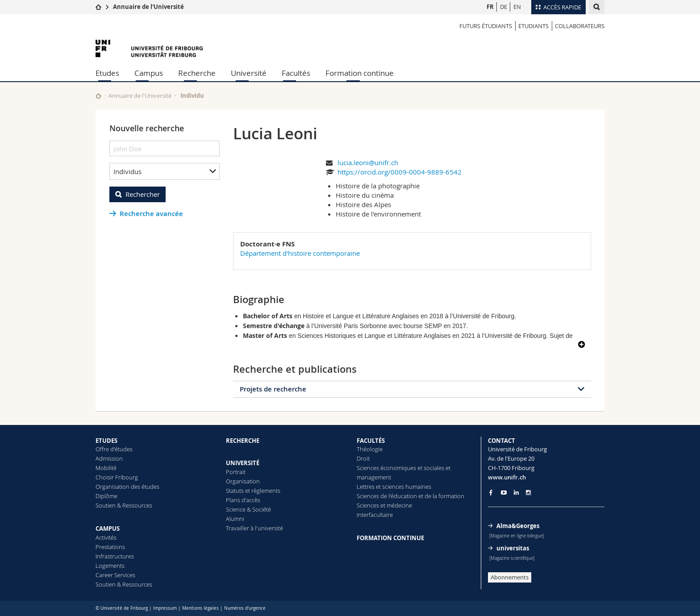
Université (249, 73)
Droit (363, 458)
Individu (192, 96)
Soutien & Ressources (124, 505)
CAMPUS (108, 529)
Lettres (366, 487)
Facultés (296, 73)
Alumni (235, 519)
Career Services (115, 575)
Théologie (370, 449)
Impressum (165, 608)
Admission (109, 458)
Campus (149, 73)
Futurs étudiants (486, 26)
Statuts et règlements (253, 491)
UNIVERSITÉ (243, 463)
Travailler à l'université (254, 528)
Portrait (236, 472)
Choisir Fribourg (117, 477)
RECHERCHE (243, 441)
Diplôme (106, 496)
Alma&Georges (518, 526)
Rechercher (143, 194)
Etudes (107, 73)
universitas (513, 548)
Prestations (110, 547)
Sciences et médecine (384, 505)
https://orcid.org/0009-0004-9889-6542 (400, 172)
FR (490, 7)
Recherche (197, 73)
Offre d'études (114, 449)
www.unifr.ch (507, 477)
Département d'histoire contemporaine (300, 253)
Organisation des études (127, 487)
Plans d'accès (243, 500)
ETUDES (106, 441)
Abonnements (510, 577)
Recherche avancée (151, 214)
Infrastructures (115, 556)
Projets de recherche (273, 389)
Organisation (243, 481)
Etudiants (533, 26)
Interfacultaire (375, 515)
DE (504, 7)
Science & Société (248, 509)
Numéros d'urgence (245, 608)
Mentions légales (200, 608)
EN (517, 7)
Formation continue (360, 73)
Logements (110, 566)
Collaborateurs (580, 26)
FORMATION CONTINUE (390, 538)
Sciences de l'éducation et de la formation (410, 496)
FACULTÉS (371, 441)
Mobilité (106, 468)
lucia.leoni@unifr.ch (368, 162)
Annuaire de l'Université (148, 7)
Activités (106, 537)
